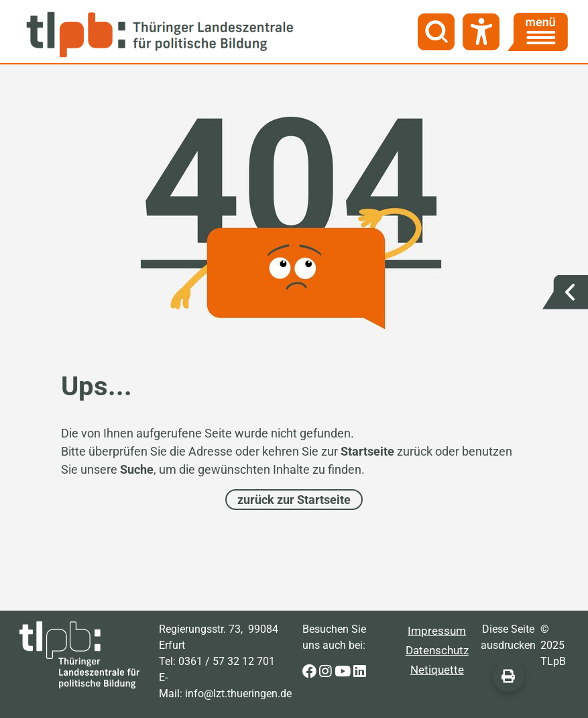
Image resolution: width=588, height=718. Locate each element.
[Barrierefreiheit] (481, 32)
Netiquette (437, 670)
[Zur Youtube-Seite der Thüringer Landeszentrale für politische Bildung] (344, 672)
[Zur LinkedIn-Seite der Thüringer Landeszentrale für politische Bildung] (360, 672)
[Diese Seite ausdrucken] (509, 676)
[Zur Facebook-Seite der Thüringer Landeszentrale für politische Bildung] (311, 672)
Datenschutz (437, 650)
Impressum (437, 631)
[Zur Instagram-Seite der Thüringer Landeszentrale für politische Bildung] (327, 672)
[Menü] (538, 32)
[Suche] (436, 32)
